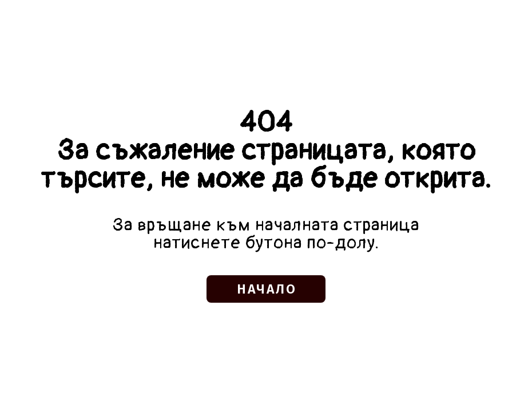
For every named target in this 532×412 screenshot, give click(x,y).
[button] (266, 289)
